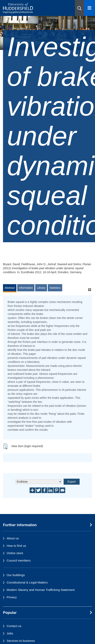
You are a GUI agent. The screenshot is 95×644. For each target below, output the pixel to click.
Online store (15, 553)
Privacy (12, 597)
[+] (89, 290)
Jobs (10, 633)
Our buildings (16, 575)
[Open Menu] (89, 8)
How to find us (16, 546)
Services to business (21, 641)
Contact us (14, 626)
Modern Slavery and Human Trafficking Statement (41, 590)
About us (13, 538)
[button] (79, 8)
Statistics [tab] (55, 288)
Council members (19, 560)
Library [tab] (41, 288)
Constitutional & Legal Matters (27, 582)
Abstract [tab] (10, 288)
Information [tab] (26, 288)
